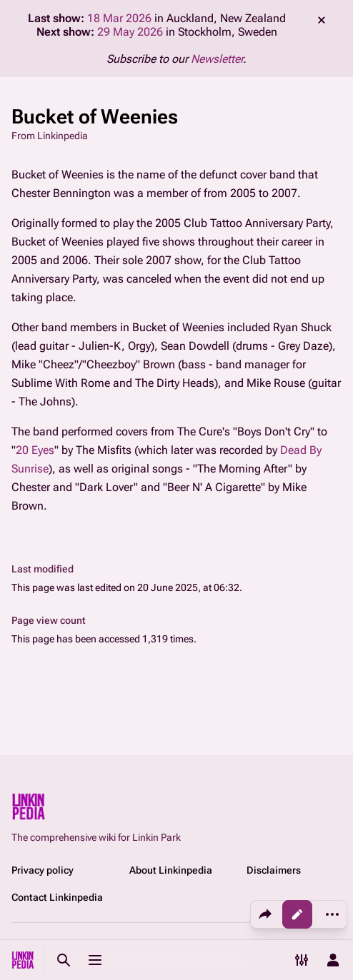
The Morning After (243, 469)
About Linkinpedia (171, 870)
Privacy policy (43, 870)
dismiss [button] (322, 20)
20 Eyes (35, 450)
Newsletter (217, 59)
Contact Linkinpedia (57, 897)
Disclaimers (274, 870)
